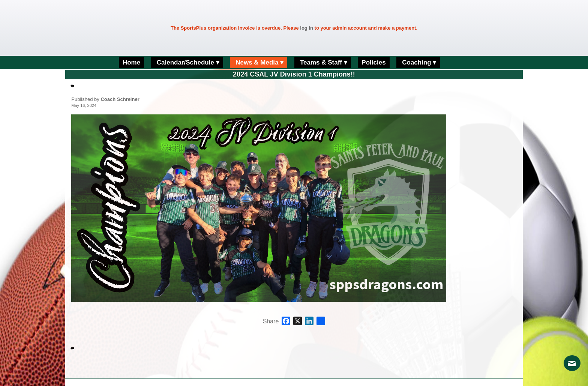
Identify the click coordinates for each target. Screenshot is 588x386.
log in (307, 28)
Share (271, 321)
